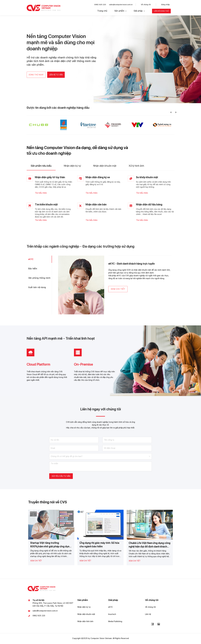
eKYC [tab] (31, 260)
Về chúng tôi (146, 5)
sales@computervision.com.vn (121, 5)
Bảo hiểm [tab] (33, 269)
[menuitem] (102, 11)
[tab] (41, 166)
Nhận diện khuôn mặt (86, 615)
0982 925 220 (100, 5)
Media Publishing (115, 622)
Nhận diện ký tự (84, 608)
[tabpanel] (100, 199)
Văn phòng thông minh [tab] (39, 278)
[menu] (133, 11)
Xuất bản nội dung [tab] (37, 288)
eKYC (110, 608)
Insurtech (112, 615)
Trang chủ (102, 11)
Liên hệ (148, 615)
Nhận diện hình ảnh (85, 622)
